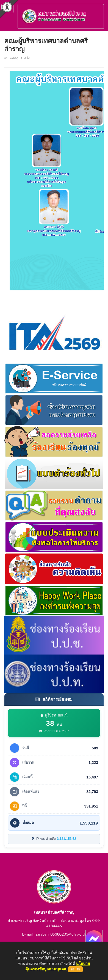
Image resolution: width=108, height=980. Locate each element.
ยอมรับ (75, 969)
